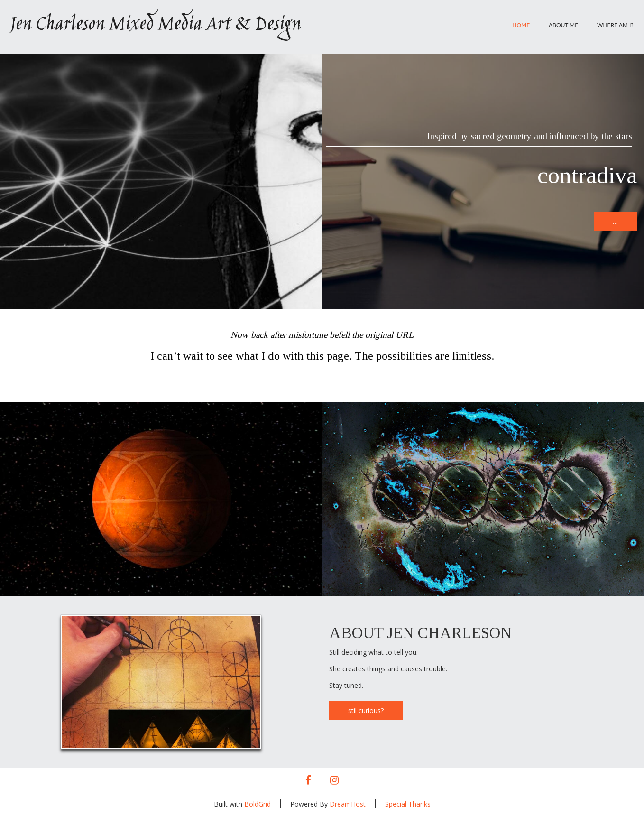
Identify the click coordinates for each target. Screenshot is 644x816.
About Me (563, 25)
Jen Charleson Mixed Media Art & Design (155, 25)
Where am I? (615, 25)
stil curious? (366, 710)
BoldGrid (258, 804)
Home (521, 25)
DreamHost (348, 804)
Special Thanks (408, 804)
